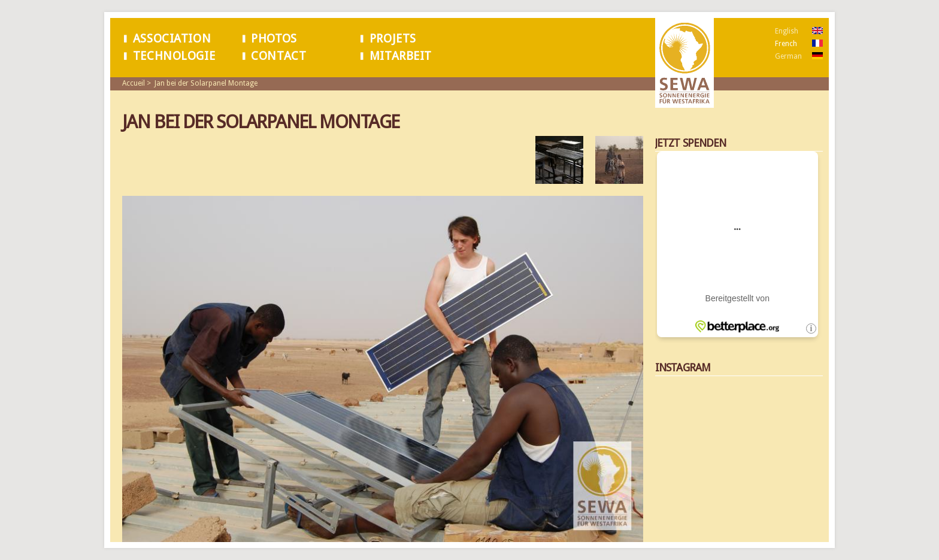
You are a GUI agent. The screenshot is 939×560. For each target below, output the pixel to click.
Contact (278, 56)
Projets (393, 39)
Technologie (174, 56)
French (786, 44)
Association (172, 39)
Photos (274, 39)
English (787, 31)
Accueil (134, 83)
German (788, 56)
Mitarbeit (401, 56)
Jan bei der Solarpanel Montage (206, 83)
